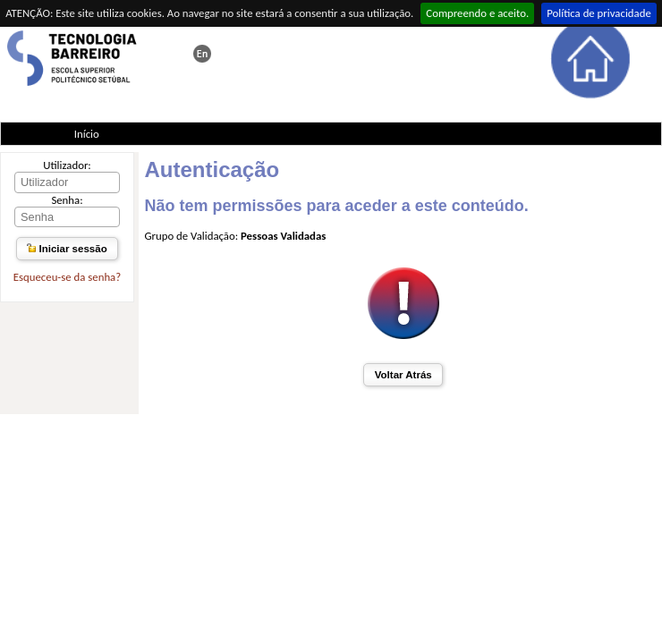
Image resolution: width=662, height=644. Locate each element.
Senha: (67, 200)
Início (87, 134)
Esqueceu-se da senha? (67, 277)
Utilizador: (67, 165)
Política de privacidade (599, 13)
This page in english (202, 54)
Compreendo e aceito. (477, 13)
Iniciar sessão (67, 249)
